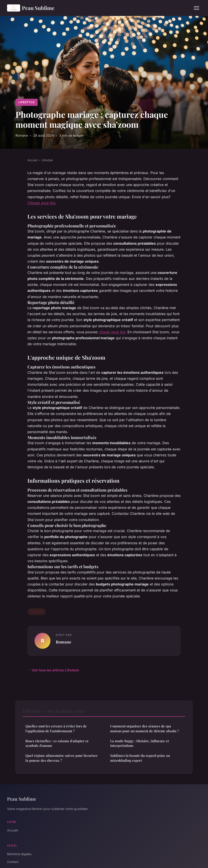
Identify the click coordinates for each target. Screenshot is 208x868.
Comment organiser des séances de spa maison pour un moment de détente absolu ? (144, 728)
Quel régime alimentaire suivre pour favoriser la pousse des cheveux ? (62, 758)
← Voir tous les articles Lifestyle (53, 670)
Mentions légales (19, 854)
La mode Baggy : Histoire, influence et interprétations (140, 743)
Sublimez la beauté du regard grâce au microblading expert (140, 758)
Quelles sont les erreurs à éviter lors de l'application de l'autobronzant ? (56, 728)
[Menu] (196, 8)
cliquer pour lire (112, 332)
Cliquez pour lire (41, 203)
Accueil (32, 160)
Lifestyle (27, 102)
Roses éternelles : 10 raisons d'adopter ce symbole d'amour (57, 743)
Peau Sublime (31, 8)
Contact (13, 862)
